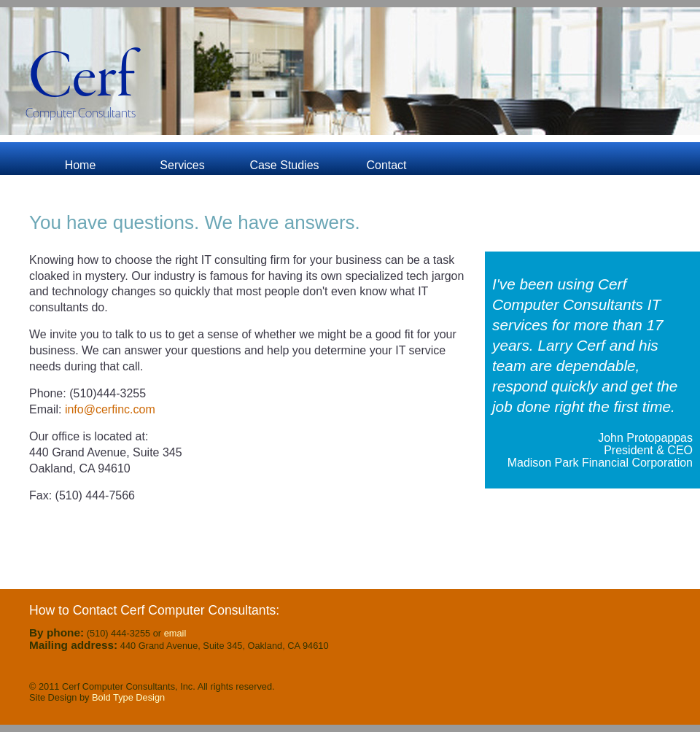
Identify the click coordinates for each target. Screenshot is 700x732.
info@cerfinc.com (108, 409)
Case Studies (284, 165)
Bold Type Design (128, 697)
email (175, 633)
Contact (386, 165)
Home (81, 165)
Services (182, 165)
